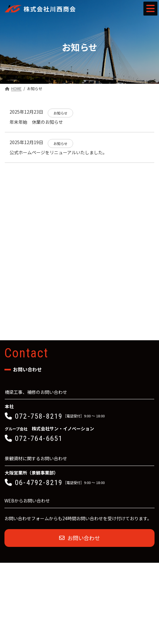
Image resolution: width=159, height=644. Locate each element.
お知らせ (12, 200)
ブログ (10, 214)
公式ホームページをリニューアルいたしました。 (58, 152)
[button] (79, 333)
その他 (10, 241)
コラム (10, 228)
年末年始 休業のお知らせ (36, 122)
